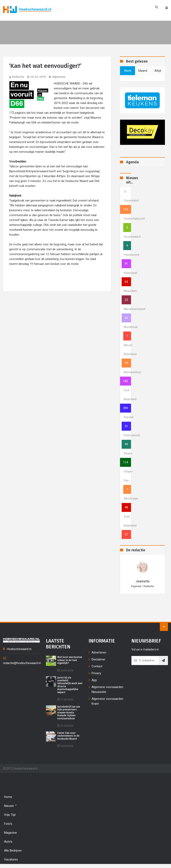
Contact (97, 666)
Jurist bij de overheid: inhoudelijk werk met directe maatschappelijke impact (70, 685)
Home (8, 797)
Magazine (10, 833)
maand (143, 71)
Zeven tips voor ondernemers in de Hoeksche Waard (68, 736)
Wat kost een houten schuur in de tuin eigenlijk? (70, 660)
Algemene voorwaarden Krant (107, 701)
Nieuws (10, 806)
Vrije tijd (10, 815)
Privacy (96, 673)
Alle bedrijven (13, 851)
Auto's (8, 842)
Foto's (8, 824)
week (128, 71)
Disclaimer (98, 659)
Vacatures (11, 859)
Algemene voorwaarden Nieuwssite (107, 689)
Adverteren (99, 652)
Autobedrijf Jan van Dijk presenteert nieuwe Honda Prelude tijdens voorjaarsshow (69, 713)
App (94, 680)
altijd (158, 71)
